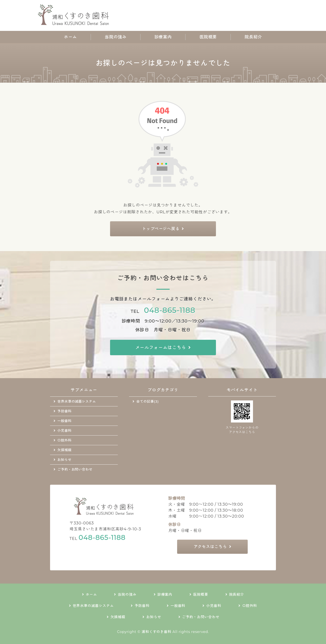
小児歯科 (64, 431)
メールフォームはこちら (161, 347)
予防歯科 (64, 411)
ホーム (70, 37)
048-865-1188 (170, 310)
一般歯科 (64, 421)
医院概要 (208, 37)
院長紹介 (253, 37)
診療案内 (163, 37)
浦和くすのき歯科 (156, 632)
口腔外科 (64, 440)
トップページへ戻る (161, 229)
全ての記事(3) (147, 401)
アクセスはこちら (210, 547)
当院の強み (116, 37)
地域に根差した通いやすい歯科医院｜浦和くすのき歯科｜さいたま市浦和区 (75, 15)
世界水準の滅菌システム (77, 401)
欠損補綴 (64, 450)
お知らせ (64, 460)
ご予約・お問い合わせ (75, 469)
